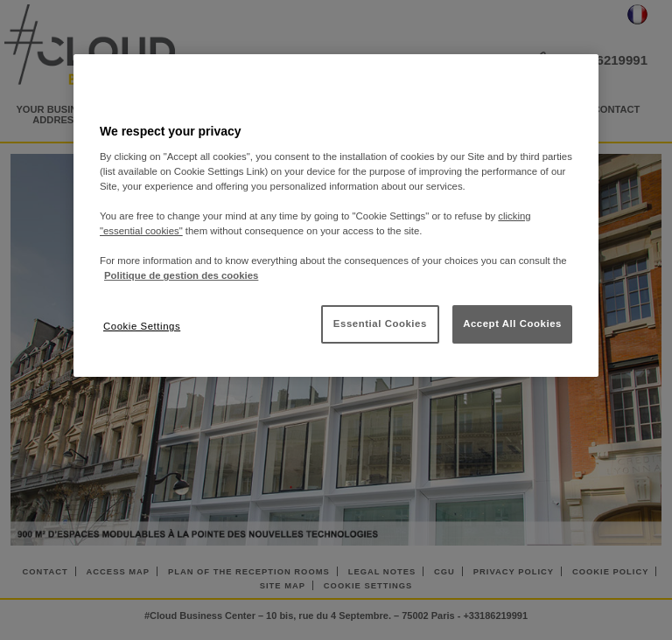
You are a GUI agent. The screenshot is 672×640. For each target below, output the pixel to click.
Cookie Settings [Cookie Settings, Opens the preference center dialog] (142, 326)
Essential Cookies (380, 323)
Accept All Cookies (512, 323)
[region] (336, 216)
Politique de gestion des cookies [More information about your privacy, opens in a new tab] (181, 275)
